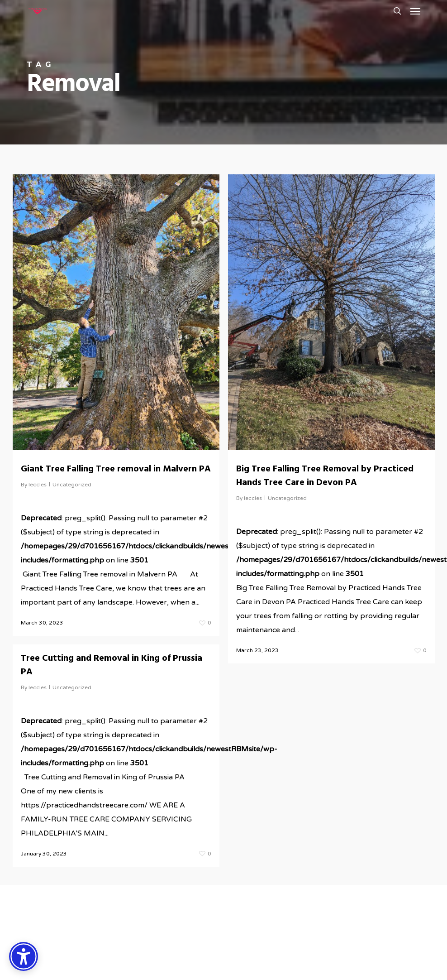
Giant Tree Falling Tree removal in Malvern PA (116, 469)
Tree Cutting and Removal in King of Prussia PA (112, 671)
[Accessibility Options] (24, 956)
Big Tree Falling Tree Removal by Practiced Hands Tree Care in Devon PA (325, 476)
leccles (38, 485)
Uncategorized (72, 485)
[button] (415, 11)
